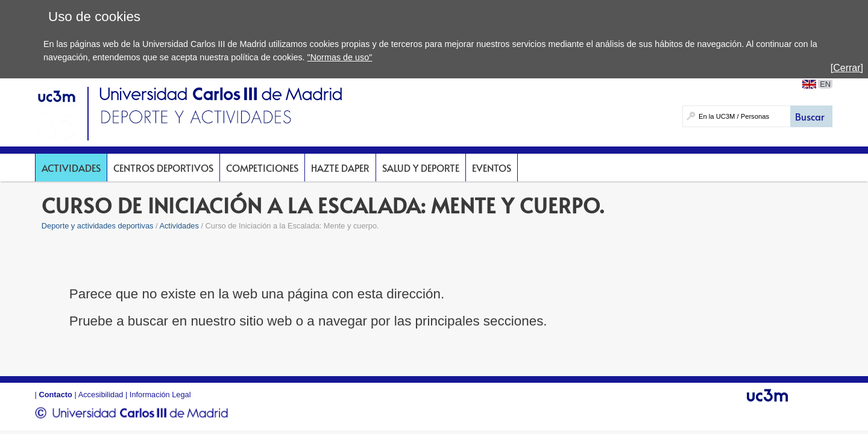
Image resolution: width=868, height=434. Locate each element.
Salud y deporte (421, 168)
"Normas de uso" (340, 57)
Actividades (71, 168)
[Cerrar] (847, 68)
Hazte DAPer (340, 168)
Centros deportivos (163, 168)
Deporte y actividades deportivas (98, 226)
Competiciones (262, 168)
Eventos (492, 168)
